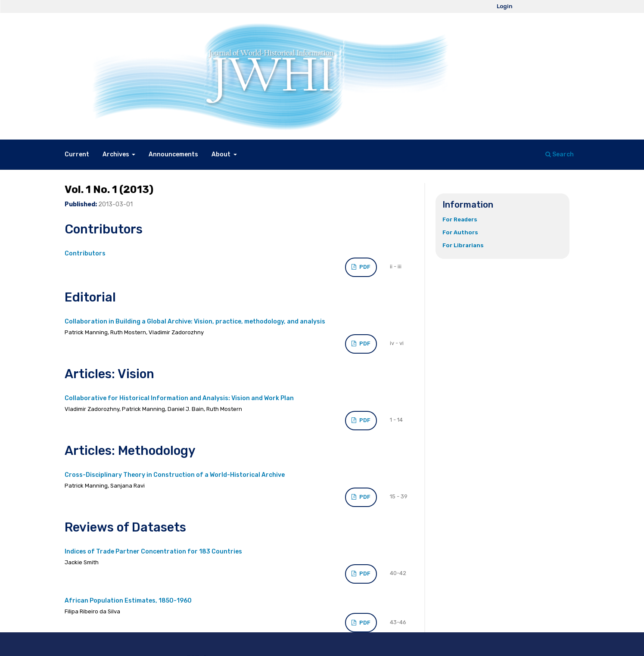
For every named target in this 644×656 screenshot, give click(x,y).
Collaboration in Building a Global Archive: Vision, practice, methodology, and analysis (195, 322)
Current (77, 154)
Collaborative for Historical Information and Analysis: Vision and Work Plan (179, 398)
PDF (364, 267)
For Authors (460, 232)
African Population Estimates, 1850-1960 (128, 601)
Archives (117, 154)
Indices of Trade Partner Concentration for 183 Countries (153, 552)
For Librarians (463, 245)
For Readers (460, 219)
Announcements (173, 154)
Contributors (85, 253)
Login (505, 6)
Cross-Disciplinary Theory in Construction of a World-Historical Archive (175, 475)
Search (560, 154)
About (222, 154)
